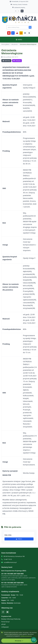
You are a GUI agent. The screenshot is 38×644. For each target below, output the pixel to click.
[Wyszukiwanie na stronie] (19, 27)
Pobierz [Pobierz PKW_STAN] (19, 539)
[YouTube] (9, 33)
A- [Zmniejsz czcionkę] (19, 11)
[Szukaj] (30, 27)
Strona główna (5, 44)
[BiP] (17, 33)
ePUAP (3, 624)
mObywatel (5, 627)
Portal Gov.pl (5, 622)
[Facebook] (13, 33)
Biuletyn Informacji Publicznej (11, 619)
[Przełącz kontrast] (22, 11)
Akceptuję (19, 641)
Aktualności (15, 44)
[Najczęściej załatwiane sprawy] (25, 33)
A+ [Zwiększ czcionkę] (16, 11)
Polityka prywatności (26, 636)
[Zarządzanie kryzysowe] (21, 33)
